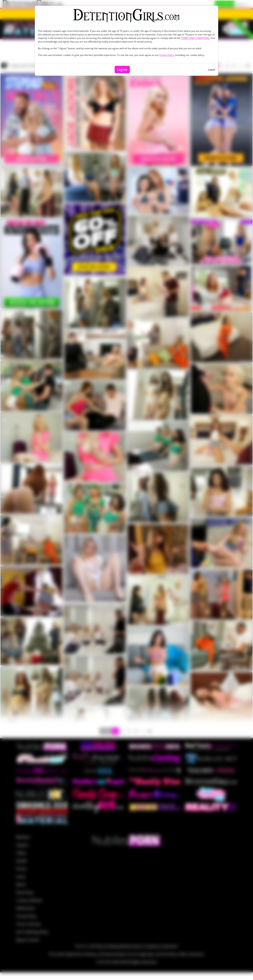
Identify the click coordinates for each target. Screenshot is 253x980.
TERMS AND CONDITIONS (195, 38)
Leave (212, 70)
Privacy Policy (167, 55)
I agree (122, 70)
